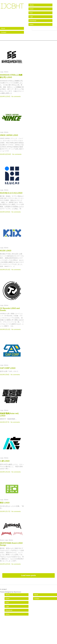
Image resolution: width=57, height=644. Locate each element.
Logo (31, 17)
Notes (31, 24)
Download (33, 21)
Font (31, 13)
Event (31, 9)
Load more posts (29, 575)
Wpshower (17, 592)
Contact (4, 32)
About (3, 28)
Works (32, 5)
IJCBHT (12, 8)
